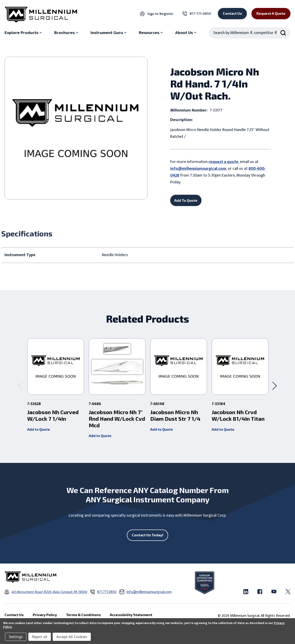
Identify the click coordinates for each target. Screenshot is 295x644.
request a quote (223, 162)
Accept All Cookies (72, 637)
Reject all (40, 637)
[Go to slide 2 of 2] (20, 386)
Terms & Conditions (83, 615)
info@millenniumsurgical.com (198, 169)
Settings (16, 637)
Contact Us (232, 13)
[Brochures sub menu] (67, 33)
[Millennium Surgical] (41, 15)
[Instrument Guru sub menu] (109, 33)
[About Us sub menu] (186, 33)
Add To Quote (186, 200)
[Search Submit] (283, 33)
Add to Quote (39, 429)
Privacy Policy (45, 615)
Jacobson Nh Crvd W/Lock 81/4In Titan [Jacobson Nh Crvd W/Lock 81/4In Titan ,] (238, 415)
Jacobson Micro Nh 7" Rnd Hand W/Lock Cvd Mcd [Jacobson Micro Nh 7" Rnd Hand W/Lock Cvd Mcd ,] (117, 419)
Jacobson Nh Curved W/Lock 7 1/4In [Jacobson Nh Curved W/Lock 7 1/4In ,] (53, 415)
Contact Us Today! (148, 535)
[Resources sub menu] (151, 33)
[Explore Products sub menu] (24, 33)
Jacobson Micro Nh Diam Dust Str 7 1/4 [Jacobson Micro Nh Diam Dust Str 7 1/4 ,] (175, 415)
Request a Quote (271, 13)
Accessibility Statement (131, 615)
